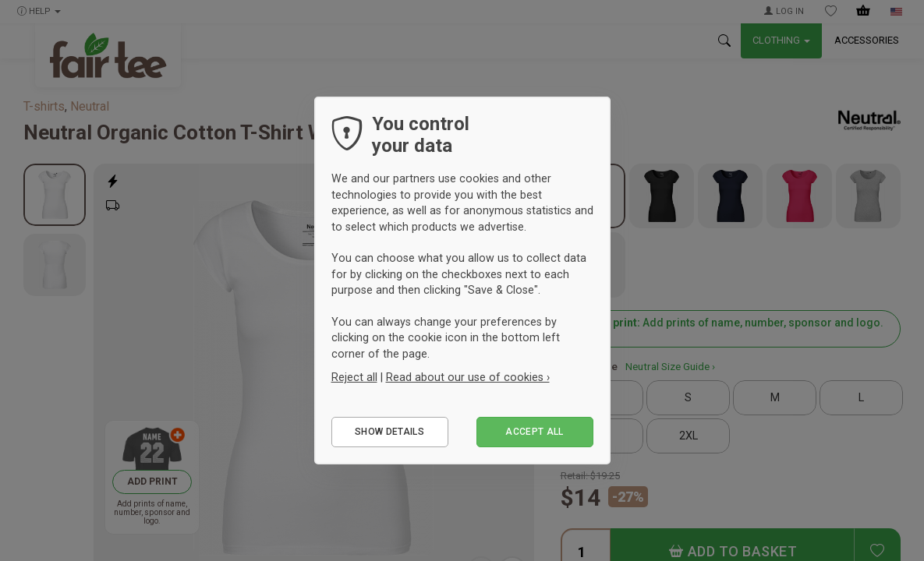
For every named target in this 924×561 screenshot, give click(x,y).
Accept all (535, 432)
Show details (389, 432)
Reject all (354, 377)
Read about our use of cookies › (468, 377)
